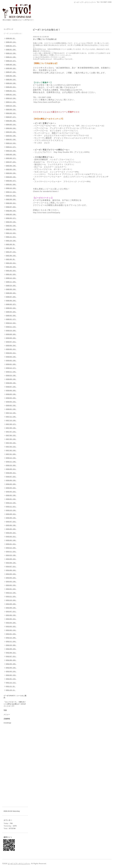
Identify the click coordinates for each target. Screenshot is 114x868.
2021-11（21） (11, 237)
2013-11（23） (11, 596)
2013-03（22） (11, 626)
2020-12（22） (11, 278)
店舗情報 (7, 719)
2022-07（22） (11, 207)
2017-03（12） (11, 447)
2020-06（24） (11, 301)
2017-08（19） (11, 428)
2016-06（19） (11, 480)
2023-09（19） (11, 154)
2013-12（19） (11, 593)
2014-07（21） (11, 567)
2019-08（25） (11, 338)
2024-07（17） (11, 117)
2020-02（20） (11, 316)
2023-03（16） (11, 177)
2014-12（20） (11, 548)
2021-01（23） (11, 274)
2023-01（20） (11, 184)
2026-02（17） (11, 46)
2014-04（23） (11, 578)
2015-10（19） (11, 510)
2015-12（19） (11, 503)
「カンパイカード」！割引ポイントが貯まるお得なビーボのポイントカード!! (15, 704)
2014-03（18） (11, 581)
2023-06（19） (11, 166)
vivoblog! (7, 723)
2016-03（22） (11, 492)
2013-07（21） (11, 611)
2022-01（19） (11, 229)
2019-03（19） (11, 357)
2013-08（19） (11, 608)
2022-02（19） (11, 226)
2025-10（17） (11, 61)
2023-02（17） (11, 181)
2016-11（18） (11, 462)
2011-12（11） (11, 683)
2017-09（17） (11, 424)
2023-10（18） (11, 151)
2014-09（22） (11, 559)
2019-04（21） (11, 353)
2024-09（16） (11, 109)
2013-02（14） (11, 630)
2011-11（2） (11, 686)
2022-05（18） (11, 214)
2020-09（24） (11, 289)
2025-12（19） (11, 53)
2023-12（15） (11, 143)
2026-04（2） (11, 38)
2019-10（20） (11, 330)
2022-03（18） (11, 222)
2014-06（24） (11, 570)
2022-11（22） (11, 192)
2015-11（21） (11, 507)
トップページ (8, 29)
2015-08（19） (11, 518)
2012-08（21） (11, 653)
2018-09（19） (11, 379)
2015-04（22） (11, 533)
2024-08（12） (11, 113)
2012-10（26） (11, 645)
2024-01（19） (11, 139)
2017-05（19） (11, 439)
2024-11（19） (11, 102)
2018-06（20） (11, 390)
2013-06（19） (11, 615)
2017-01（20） (11, 454)
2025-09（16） (11, 65)
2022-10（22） (11, 196)
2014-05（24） (11, 574)
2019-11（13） (11, 327)
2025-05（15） (11, 80)
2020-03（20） (11, 312)
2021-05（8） (11, 259)
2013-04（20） (11, 623)
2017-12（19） (11, 413)
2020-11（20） (11, 282)
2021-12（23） (11, 233)
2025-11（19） (11, 57)
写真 (5, 710)
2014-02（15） (11, 585)
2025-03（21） (11, 87)
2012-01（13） (11, 679)
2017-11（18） (11, 417)
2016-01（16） (11, 499)
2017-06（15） (11, 435)
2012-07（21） (11, 656)
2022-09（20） (11, 199)
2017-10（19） (11, 420)
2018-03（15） (11, 402)
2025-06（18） (11, 76)
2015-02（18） (11, 540)
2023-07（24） (11, 162)
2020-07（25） (11, 297)
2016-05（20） (11, 484)
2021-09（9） (11, 244)
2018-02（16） (11, 405)
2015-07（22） (11, 522)
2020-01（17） (11, 319)
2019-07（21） (11, 342)
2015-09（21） (11, 514)
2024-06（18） (11, 121)
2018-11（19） (11, 372)
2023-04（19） (11, 173)
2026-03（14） (11, 42)
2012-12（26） (11, 638)
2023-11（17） (11, 147)
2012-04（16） (11, 668)
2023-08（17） (11, 158)
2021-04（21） (11, 263)
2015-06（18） (11, 525)
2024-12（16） (11, 98)
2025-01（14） (11, 94)
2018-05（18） (11, 394)
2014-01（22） (11, 589)
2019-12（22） (11, 323)
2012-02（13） (11, 675)
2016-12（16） (11, 458)
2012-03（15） (11, 671)
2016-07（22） (11, 477)
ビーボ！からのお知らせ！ (13, 33)
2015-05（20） (11, 529)
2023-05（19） (11, 169)
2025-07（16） (11, 72)
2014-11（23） (11, 552)
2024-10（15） (11, 106)
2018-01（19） (11, 409)
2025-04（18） (11, 83)
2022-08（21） (11, 203)
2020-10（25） (11, 286)
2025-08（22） (11, 68)
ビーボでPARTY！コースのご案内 (15, 697)
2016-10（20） (11, 465)
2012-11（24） (11, 641)
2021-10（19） (11, 241)
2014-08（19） (11, 563)
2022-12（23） (11, 188)
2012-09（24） (11, 649)
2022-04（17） (11, 218)
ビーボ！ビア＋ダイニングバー (19, 864)
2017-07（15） (11, 432)
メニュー (7, 715)
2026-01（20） (11, 50)
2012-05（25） (11, 664)
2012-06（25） (11, 660)
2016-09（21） (11, 469)
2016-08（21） (11, 473)
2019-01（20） (11, 364)
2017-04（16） (11, 443)
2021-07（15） (11, 252)
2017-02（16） (11, 450)
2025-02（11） (11, 91)
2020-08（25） (11, 293)
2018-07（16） (11, 387)
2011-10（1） (11, 690)
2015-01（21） (11, 544)
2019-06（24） (11, 345)
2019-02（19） (11, 360)
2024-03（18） (11, 132)
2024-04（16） (11, 128)
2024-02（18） (11, 136)
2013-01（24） (11, 634)
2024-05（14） (11, 124)
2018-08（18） (11, 383)
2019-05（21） (11, 349)
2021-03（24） (11, 267)
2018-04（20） (11, 398)
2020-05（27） (11, 304)
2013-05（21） (11, 619)
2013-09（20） (11, 604)
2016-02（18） (11, 495)
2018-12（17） (11, 368)
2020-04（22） (11, 308)
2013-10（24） (11, 600)
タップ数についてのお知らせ (45, 39)
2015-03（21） (11, 537)
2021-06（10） (11, 256)
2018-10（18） (11, 375)
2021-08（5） (11, 248)
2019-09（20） (11, 334)
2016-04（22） (11, 488)
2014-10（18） (11, 555)
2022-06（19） (11, 211)
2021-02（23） (11, 271)
